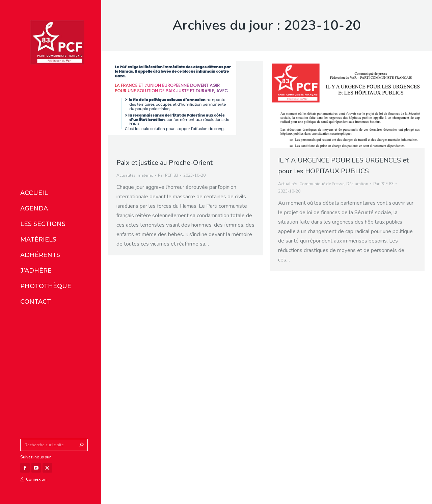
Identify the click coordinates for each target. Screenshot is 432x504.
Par (168, 175)
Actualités (126, 175)
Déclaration (357, 184)
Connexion (33, 479)
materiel (145, 175)
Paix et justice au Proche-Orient (165, 163)
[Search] (54, 445)
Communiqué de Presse (322, 184)
